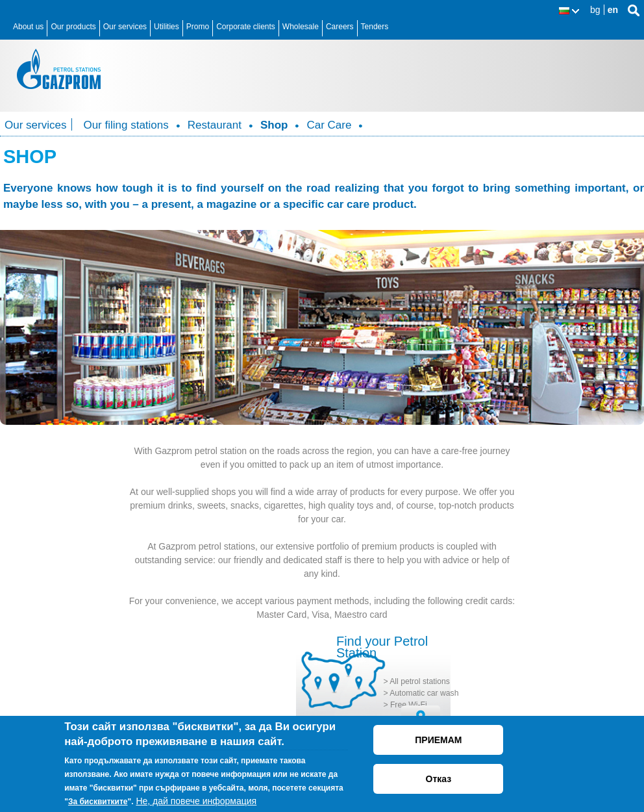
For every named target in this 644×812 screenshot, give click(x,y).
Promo (198, 27)
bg (595, 10)
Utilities (167, 27)
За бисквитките (98, 802)
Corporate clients (246, 27)
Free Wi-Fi (409, 705)
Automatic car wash (424, 693)
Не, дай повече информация (196, 801)
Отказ (439, 779)
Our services (125, 27)
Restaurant (215, 125)
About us (28, 27)
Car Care (329, 125)
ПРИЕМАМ (438, 740)
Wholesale (301, 27)
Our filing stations (126, 125)
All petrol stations (420, 681)
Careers (340, 27)
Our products (73, 27)
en (613, 10)
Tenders (375, 27)
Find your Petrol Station (382, 647)
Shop (274, 125)
